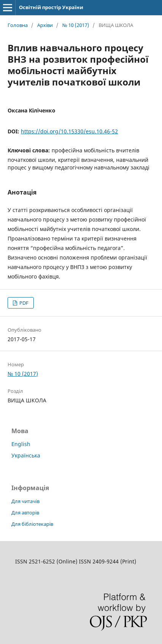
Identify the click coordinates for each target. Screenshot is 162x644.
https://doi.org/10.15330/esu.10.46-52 (69, 131)
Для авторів (25, 513)
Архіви (45, 25)
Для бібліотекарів (32, 524)
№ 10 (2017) (76, 25)
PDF (23, 303)
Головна (18, 25)
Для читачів (25, 501)
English (21, 444)
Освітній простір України (51, 7)
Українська (26, 455)
